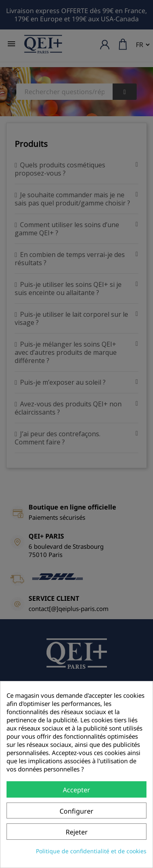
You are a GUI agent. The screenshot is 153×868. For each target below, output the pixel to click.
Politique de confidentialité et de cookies (91, 851)
